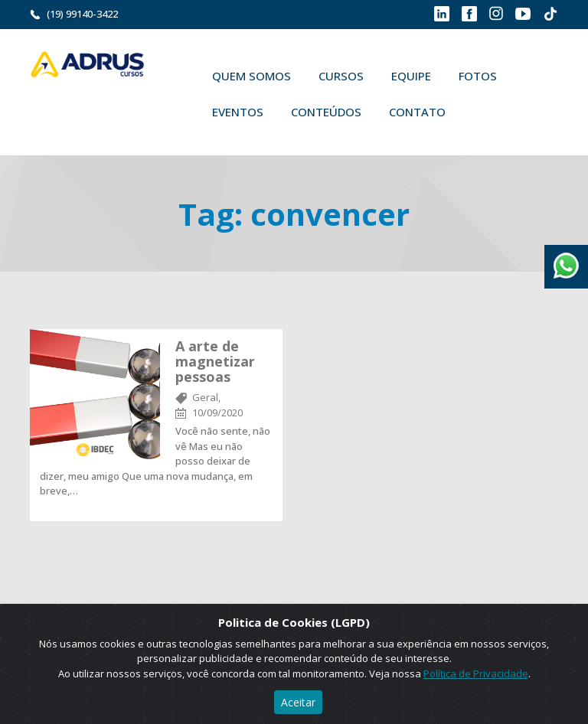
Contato (417, 112)
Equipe (411, 76)
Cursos (341, 76)
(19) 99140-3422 (82, 14)
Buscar (482, 112)
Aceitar (298, 702)
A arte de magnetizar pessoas (215, 361)
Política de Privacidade (476, 673)
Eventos (238, 112)
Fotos (478, 76)
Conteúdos (326, 112)
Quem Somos (252, 76)
